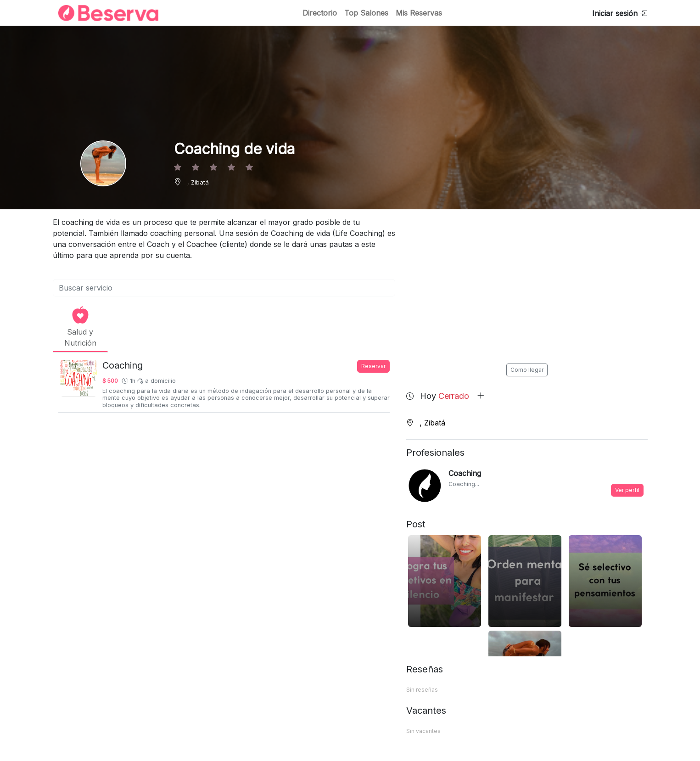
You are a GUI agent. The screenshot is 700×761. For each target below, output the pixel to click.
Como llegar (527, 370)
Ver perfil (627, 490)
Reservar (373, 366)
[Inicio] (103, 13)
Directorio (320, 13)
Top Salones (366, 13)
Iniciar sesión (620, 13)
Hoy (452, 396)
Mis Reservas (419, 13)
